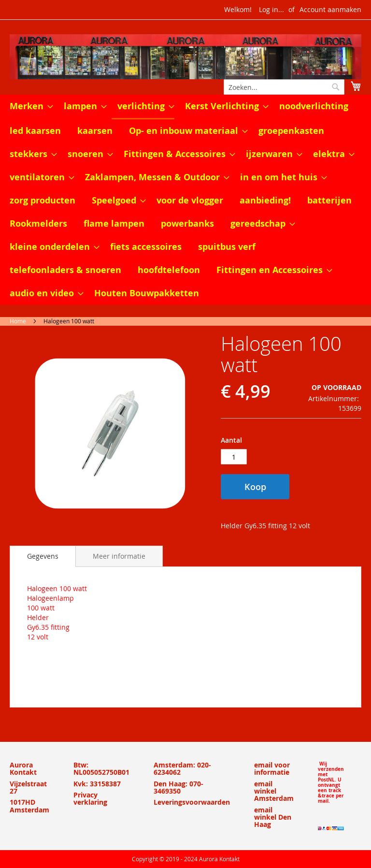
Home (18, 321)
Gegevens (43, 556)
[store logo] (185, 57)
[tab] (43, 556)
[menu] (185, 200)
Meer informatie (119, 556)
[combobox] (284, 87)
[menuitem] (29, 106)
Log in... (271, 9)
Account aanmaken (330, 9)
